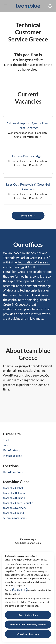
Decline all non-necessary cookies (28, 624)
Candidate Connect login (28, 543)
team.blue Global (13, 488)
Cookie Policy (20, 590)
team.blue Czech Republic (18, 503)
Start (6, 440)
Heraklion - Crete (13, 472)
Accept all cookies (28, 615)
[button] (50, 6)
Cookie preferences (28, 634)
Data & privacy (12, 450)
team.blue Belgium (14, 493)
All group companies (15, 518)
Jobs (6, 445)
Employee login (28, 539)
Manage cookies (12, 456)
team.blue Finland (13, 513)
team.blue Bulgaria (14, 498)
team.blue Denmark (14, 508)
